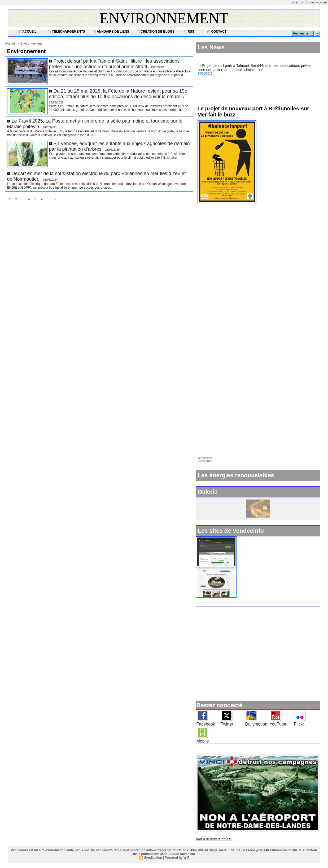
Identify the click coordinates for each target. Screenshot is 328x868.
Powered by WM (177, 858)
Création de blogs (156, 32)
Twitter (227, 724)
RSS (189, 32)
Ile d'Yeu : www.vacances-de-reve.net (270, 569)
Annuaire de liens (111, 32)
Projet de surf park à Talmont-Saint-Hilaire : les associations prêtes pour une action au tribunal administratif (114, 64)
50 (56, 199)
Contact (217, 32)
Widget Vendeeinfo (255, 539)
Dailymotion (256, 724)
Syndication (153, 858)
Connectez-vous (316, 2)
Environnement (164, 18)
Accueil (27, 32)
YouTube (278, 724)
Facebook (206, 724)
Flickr (299, 724)
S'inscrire (297, 2)
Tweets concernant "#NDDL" (214, 839)
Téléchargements (66, 32)
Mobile (203, 741)
